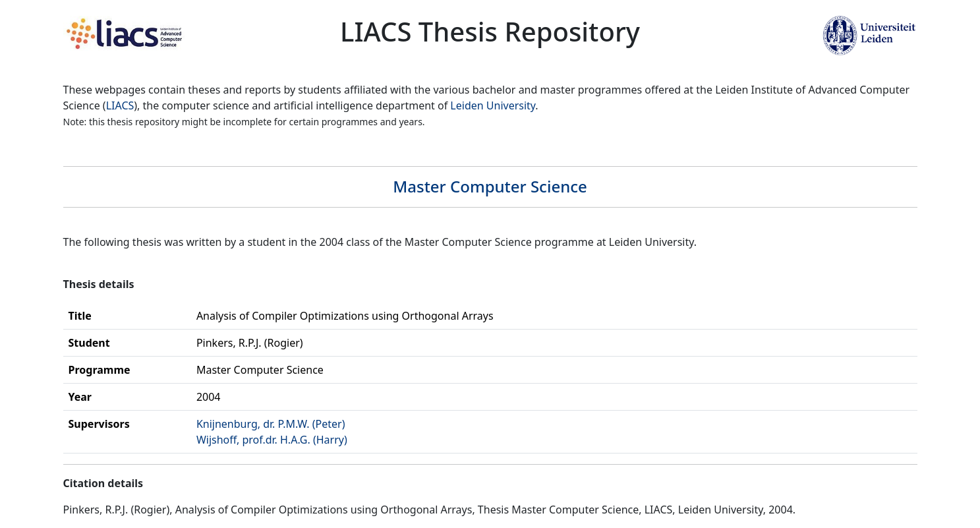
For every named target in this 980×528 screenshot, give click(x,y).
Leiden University (493, 105)
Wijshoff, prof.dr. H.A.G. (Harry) (272, 440)
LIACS (120, 105)
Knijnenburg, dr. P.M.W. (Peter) (271, 424)
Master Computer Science (490, 186)
